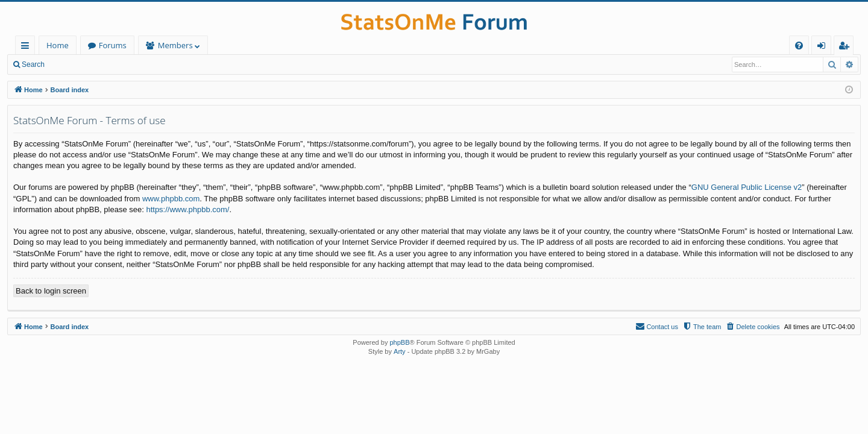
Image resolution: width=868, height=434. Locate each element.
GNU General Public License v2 (747, 187)
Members (175, 45)
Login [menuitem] (824, 47)
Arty (400, 351)
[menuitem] (799, 46)
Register (111, 64)
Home (58, 45)
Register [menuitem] (846, 47)
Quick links (27, 47)
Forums (113, 45)
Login (71, 64)
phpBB (399, 342)
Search (33, 64)
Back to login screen (51, 291)
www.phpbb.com (171, 199)
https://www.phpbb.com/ (187, 209)
